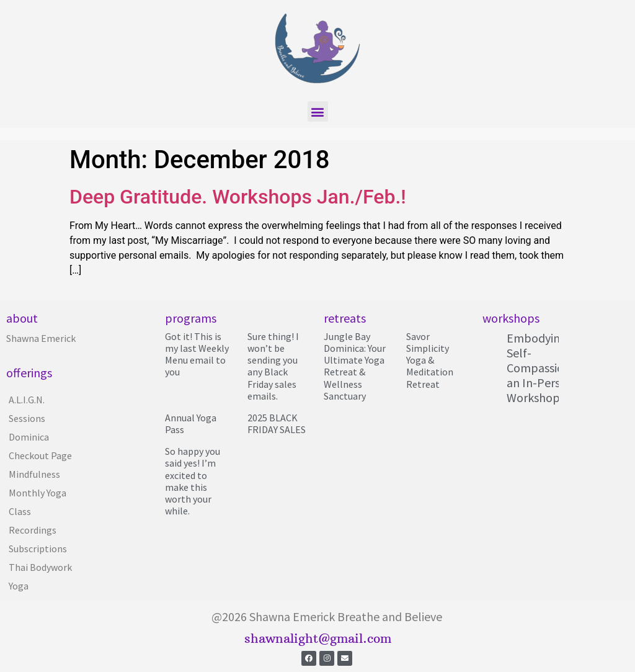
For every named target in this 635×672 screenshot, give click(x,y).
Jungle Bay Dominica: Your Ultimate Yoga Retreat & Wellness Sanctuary (355, 366)
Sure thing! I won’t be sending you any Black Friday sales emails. (273, 366)
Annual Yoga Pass (191, 423)
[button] (318, 111)
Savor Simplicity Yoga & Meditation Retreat (430, 360)
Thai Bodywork (40, 567)
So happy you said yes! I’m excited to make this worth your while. (193, 481)
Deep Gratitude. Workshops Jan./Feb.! (238, 197)
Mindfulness (34, 474)
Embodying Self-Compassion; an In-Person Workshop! (540, 368)
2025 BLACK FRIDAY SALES (277, 423)
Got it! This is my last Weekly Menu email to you (197, 354)
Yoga (19, 586)
